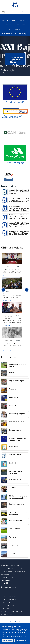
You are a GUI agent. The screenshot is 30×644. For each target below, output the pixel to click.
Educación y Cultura (10, 350)
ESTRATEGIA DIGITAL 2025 (9, 34)
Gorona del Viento (7, 615)
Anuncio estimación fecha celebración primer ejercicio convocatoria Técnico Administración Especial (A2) (19, 217)
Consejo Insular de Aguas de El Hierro (12, 612)
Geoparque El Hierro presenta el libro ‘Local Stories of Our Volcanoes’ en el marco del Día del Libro (12, 321)
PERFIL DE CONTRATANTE (9, 21)
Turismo (12, 554)
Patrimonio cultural (17, 504)
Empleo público (15, 430)
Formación (13, 447)
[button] (2, 52)
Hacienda (13, 463)
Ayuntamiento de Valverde (9, 599)
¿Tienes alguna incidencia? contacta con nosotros (12, 117)
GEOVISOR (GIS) (23, 34)
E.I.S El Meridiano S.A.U (9, 605)
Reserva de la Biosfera (8, 593)
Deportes (13, 405)
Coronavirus (14, 397)
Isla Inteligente (15, 479)
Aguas (12, 372)
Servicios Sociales (16, 521)
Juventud (13, 488)
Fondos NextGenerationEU (15, 102)
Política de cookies (21, 636)
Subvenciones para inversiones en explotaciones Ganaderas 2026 (19, 200)
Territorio (13, 537)
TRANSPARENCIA (23, 21)
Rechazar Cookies (21, 640)
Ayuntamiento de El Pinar (9, 602)
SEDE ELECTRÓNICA (7, 16)
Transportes (14, 545)
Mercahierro (6, 608)
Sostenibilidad (15, 529)
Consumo (13, 389)
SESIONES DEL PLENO (15, 29)
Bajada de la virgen (17, 381)
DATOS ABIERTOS (21, 25)
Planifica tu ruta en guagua (15, 163)
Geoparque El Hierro (8, 590)
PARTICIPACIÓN (9, 25)
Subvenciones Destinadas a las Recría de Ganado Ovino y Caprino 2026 (19, 208)
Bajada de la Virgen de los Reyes (16, 60)
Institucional (8, 276)
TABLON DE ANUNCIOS (22, 16)
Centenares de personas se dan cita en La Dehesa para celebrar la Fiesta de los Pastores (12, 296)
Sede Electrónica (6, 581)
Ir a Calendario (5, 74)
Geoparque (7, 325)
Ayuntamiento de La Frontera (10, 596)
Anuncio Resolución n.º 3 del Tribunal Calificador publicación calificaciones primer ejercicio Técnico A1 (19, 192)
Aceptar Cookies (7, 640)
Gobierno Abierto (16, 455)
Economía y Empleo (17, 414)
